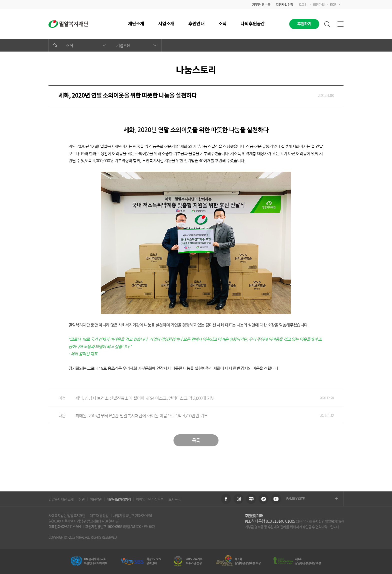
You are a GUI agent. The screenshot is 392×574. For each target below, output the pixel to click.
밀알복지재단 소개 (61, 499)
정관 (81, 499)
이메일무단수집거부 (150, 499)
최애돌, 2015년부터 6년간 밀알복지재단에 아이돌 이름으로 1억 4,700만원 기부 (191, 415)
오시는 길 (175, 499)
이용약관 (96, 499)
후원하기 (304, 24)
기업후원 (136, 45)
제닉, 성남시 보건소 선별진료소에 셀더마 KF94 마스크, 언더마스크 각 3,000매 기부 (191, 398)
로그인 (303, 4)
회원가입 (319, 4)
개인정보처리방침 (119, 499)
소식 (86, 45)
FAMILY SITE (312, 499)
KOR (335, 4)
